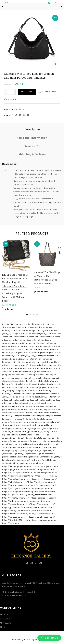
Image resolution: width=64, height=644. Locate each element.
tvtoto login (12, 460)
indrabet (34, 425)
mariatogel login (10, 441)
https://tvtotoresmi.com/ (40, 511)
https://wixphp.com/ (40, 520)
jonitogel (43, 425)
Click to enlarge (55, 64)
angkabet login (9, 463)
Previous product (53, 6)
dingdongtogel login (11, 438)
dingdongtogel (21, 324)
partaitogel (48, 422)
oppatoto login (40, 441)
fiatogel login (53, 438)
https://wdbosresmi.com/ (14, 501)
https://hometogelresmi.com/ (44, 473)
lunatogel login (9, 451)
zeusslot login (48, 454)
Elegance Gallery (27, 640)
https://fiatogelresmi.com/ (41, 470)
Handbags (19, 109)
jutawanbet (16, 432)
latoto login (23, 457)
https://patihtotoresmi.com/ (42, 482)
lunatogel (6, 428)
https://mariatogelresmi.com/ (16, 473)
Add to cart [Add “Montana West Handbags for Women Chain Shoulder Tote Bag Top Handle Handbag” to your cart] (42, 292)
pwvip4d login (23, 451)
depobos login (25, 460)
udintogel (38, 353)
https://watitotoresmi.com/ (41, 514)
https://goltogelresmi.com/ (46, 466)
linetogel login (50, 447)
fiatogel (49, 419)
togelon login (35, 451)
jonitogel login (37, 447)
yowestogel (39, 428)
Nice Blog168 (8, 324)
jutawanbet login (10, 457)
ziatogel (10, 353)
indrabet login (23, 447)
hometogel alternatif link (14, 331)
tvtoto (54, 432)
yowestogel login (10, 454)
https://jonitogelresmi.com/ (15, 488)
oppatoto (27, 422)
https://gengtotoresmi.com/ (15, 470)
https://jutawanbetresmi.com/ (16, 504)
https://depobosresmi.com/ (15, 514)
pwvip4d (15, 428)
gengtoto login (40, 438)
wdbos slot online (10, 340)
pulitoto (22, 435)
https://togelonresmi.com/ (15, 495)
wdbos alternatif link (18, 337)
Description (32, 129)
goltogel (32, 419)
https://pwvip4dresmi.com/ (42, 492)
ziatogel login (24, 454)
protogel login (24, 444)
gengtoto (41, 419)
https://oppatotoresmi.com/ (15, 476)
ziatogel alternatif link (24, 353)
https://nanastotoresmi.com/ (43, 476)
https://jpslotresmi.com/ (14, 507)
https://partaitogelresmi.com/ (16, 479)
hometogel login (25, 441)
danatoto (10, 419)
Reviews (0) (32, 146)
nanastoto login (54, 441)
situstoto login (38, 444)
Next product (60, 6)
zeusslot (6, 432)
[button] (49, 638)
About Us (4, 615)
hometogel (47, 327)
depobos (6, 435)
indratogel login (9, 447)
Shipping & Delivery (32, 154)
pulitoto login (51, 460)
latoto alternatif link (28, 349)
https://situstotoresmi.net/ (15, 482)
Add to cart (27, 92)
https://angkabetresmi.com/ (41, 517)
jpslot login (34, 457)
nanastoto (37, 422)
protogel (57, 422)
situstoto (6, 425)
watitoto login (38, 460)
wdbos (5, 337)
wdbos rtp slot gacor (36, 343)
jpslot (30, 432)
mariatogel (7, 422)
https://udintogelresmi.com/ (39, 507)
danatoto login (43, 435)
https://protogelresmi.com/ (44, 479)
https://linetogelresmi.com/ (41, 488)
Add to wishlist (49, 92)
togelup (30, 428)
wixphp (27, 520)
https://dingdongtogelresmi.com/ (18, 466)
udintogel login (47, 457)
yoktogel (6, 334)
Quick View (28, 253)
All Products (6, 623)
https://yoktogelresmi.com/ (15, 511)
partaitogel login (10, 444)
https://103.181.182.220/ (13, 520)
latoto (15, 349)
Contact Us (5, 619)
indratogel (25, 425)
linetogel (51, 425)
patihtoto (16, 425)
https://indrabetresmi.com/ (43, 485)
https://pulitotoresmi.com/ (15, 517)
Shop (2, 627)
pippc (53, 520)
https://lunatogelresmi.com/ (15, 492)
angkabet (31, 435)
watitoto (14, 435)
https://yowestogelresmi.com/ (16, 498)
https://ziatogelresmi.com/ (43, 498)
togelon (23, 428)
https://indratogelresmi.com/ (16, 485)
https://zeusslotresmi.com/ (39, 501)
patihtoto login (52, 444)
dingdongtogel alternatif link (41, 324)
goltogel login (27, 438)
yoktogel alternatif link (21, 334)
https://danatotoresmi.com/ (30, 463)
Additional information (32, 138)
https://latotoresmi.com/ (43, 504)
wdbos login (31, 340)
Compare (12, 99)
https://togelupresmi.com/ (40, 495)
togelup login (48, 451)
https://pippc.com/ (11, 523)
